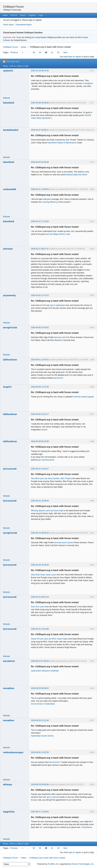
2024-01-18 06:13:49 (40, 71)
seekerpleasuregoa (13, 752)
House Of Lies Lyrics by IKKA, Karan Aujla (49, 639)
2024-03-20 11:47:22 (40, 295)
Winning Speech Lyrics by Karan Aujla (47, 511)
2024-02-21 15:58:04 (40, 189)
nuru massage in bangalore (81, 83)
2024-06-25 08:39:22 (40, 688)
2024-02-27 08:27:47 (40, 249)
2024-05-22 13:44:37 (40, 469)
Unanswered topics (23, 25)
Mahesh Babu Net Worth (77, 175)
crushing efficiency (50, 202)
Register (32, 15)
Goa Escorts (54, 762)
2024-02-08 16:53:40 (40, 162)
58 (34, 52)
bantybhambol (11, 130)
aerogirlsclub (10, 328)
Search (23, 15)
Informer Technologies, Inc (82, 864)
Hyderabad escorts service (42, 736)
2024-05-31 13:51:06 (40, 629)
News (24, 47)
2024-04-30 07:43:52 (40, 328)
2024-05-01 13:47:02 (40, 360)
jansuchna (59, 378)
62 (58, 52)
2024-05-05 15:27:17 (40, 414)
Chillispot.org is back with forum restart (50, 47)
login (70, 57)
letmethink (9, 103)
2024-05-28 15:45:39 (40, 565)
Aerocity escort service (64, 543)
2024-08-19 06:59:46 (40, 784)
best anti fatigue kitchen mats (58, 234)
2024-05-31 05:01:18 (40, 597)
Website (6, 98)
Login (41, 15)
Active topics (8, 25)
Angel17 (7, 387)
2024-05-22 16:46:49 (40, 501)
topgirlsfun (9, 812)
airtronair (8, 249)
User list (14, 15)
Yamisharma (87, 827)
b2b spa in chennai (51, 797)
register (78, 57)
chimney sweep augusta (84, 397)
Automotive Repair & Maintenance (62, 143)
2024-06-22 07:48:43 (40, 661)
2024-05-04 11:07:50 (40, 387)
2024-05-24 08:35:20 (40, 533)
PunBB (51, 864)
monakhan (9, 688)
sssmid (44, 430)
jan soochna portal (46, 460)
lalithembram (10, 360)
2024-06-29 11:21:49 (40, 720)
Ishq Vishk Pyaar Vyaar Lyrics (44, 575)
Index (5, 15)
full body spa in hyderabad (53, 305)
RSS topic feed (13, 62)
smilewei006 (10, 189)
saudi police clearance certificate (45, 671)
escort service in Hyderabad (43, 704)
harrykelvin (9, 661)
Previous (14, 52)
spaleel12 (8, 71)
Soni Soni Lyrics (38, 607)
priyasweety (9, 295)
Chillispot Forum (13, 7)
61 (52, 52)
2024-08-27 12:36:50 (40, 812)
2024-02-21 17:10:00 (40, 221)
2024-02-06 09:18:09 (40, 103)
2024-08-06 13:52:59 (40, 752)
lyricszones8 (10, 469)
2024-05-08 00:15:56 (40, 441)
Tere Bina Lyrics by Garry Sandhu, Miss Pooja (50, 478)
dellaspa (7, 784)
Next (65, 52)
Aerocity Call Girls (62, 337)
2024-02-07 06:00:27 (40, 130)
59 (40, 52)
